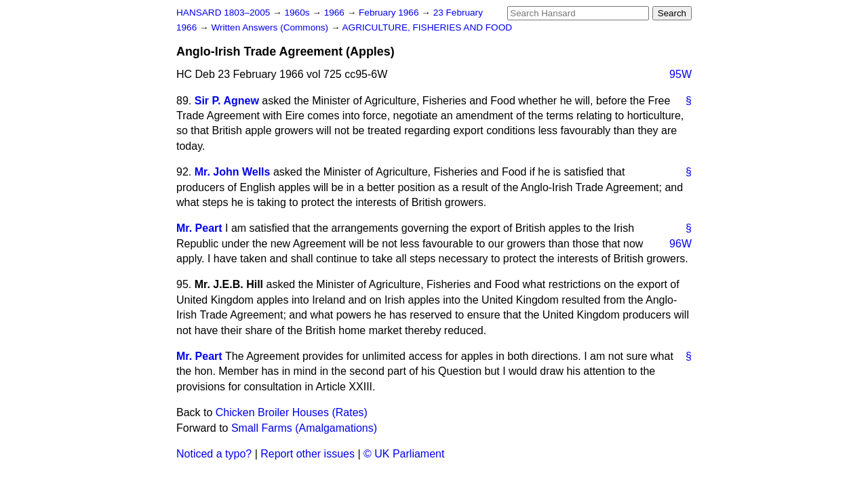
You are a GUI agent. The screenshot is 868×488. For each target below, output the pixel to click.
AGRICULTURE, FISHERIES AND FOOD (428, 27)
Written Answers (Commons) (271, 27)
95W (680, 74)
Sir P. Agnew (227, 101)
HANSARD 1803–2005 (223, 13)
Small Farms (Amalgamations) (304, 428)
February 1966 (390, 13)
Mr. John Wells (233, 172)
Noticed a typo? (214, 454)
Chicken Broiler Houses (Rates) (292, 412)
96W (680, 244)
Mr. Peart (199, 228)
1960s (298, 13)
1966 (336, 13)
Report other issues (308, 454)
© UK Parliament (404, 454)
